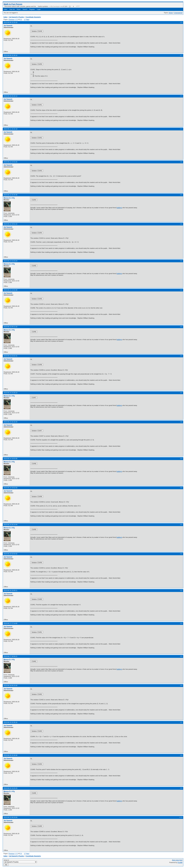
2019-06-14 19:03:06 (10, 459)
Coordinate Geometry (33, 17)
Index (5, 9)
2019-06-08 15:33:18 (10, 22)
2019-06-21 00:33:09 (10, 817)
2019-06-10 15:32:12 (10, 96)
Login (39, 9)
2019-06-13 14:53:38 (10, 290)
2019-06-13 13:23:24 (10, 261)
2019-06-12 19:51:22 (10, 224)
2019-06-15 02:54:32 (10, 554)
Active (171, 13)
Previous (11, 19)
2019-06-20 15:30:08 (10, 755)
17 (25, 19)
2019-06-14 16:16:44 (10, 422)
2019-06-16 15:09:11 (10, 590)
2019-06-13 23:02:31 (10, 356)
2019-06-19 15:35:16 (10, 722)
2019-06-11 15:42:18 (10, 129)
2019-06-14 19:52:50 (10, 488)
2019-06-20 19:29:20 (10, 788)
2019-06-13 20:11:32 (10, 327)
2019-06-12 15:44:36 (10, 195)
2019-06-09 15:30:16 (10, 55)
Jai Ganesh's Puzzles (17, 17)
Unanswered (178, 13)
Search (25, 9)
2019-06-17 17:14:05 (10, 623)
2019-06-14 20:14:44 (10, 525)
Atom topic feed (177, 860)
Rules (19, 9)
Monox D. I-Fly (9, 198)
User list (12, 9)
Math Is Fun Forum (13, 4)
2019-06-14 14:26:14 (10, 393)
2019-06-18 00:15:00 (10, 685)
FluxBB (180, 862)
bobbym (119, 208)
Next (28, 19)
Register (32, 9)
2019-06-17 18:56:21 (10, 656)
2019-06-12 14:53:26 (10, 162)
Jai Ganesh (8, 26)
